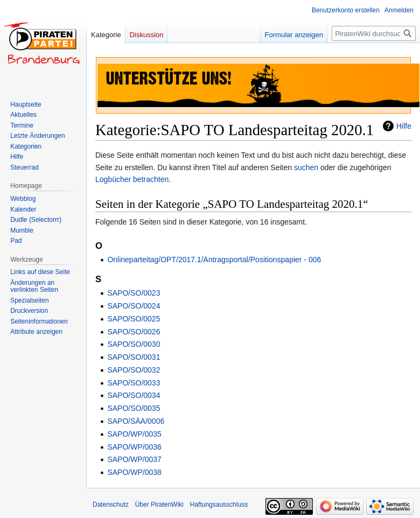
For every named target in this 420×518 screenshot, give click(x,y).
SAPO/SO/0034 (134, 395)
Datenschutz (111, 505)
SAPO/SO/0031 (134, 357)
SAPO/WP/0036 (134, 447)
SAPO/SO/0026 (134, 332)
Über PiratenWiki (159, 505)
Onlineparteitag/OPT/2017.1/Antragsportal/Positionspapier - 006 (214, 260)
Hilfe (404, 126)
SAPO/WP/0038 (134, 472)
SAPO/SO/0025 (134, 319)
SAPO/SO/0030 (134, 344)
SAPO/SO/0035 (134, 408)
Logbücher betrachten (132, 179)
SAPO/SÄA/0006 (136, 421)
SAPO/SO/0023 (134, 293)
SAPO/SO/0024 (134, 306)
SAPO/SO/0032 (134, 370)
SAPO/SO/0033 (134, 383)
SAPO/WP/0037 (134, 459)
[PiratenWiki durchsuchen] (374, 33)
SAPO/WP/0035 (134, 434)
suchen (306, 167)
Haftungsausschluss (219, 505)
